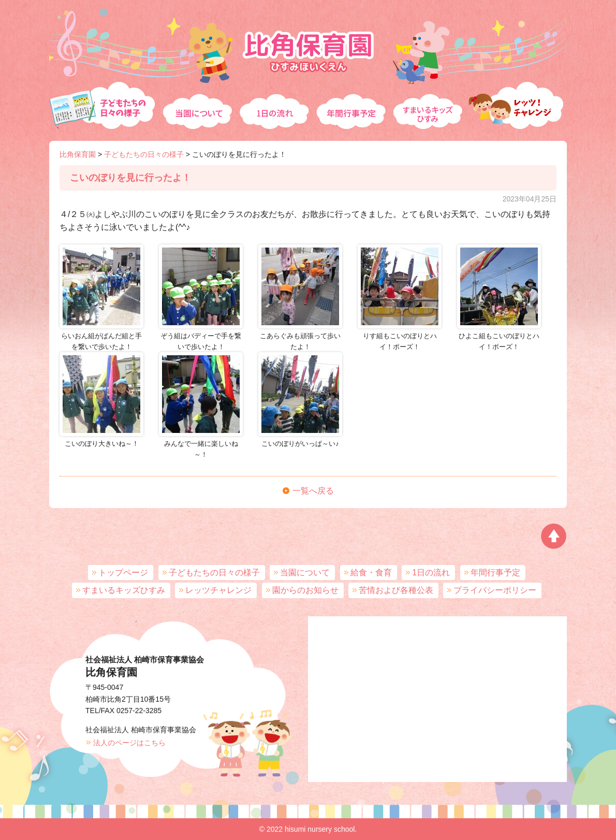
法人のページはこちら (129, 743)
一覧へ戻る (313, 491)
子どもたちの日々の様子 (104, 102)
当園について (197, 102)
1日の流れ (274, 102)
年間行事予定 (352, 102)
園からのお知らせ (305, 590)
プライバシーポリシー (495, 590)
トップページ (123, 573)
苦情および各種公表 (396, 590)
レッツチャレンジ (518, 102)
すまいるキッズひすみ (430, 102)
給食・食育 (371, 573)
